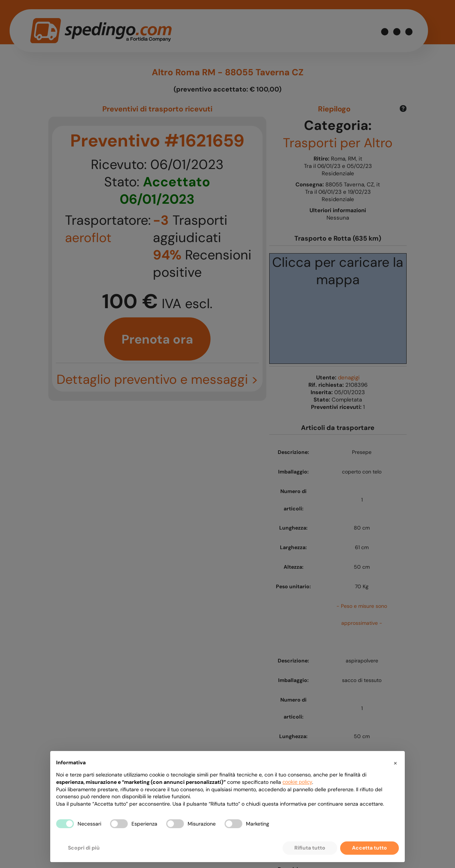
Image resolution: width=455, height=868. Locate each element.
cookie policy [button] (297, 782)
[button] (395, 763)
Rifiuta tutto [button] (310, 848)
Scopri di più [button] (84, 848)
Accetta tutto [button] (370, 848)
